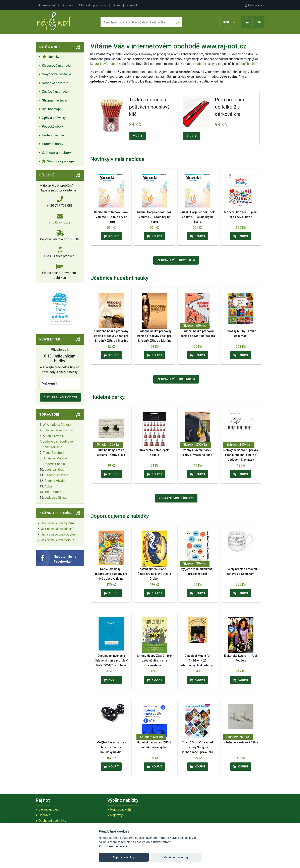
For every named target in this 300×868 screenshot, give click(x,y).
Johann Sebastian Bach (59, 430)
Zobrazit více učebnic (176, 379)
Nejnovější (117, 815)
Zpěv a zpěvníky (54, 118)
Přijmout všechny (124, 857)
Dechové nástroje (55, 83)
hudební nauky (205, 64)
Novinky (51, 57)
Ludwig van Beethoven (59, 442)
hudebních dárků (246, 64)
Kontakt (132, 5)
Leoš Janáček (54, 470)
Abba (48, 486)
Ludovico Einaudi (56, 498)
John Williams (53, 447)
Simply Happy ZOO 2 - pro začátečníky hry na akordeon (154, 661)
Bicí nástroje (51, 109)
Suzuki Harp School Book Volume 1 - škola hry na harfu (198, 217)
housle (114, 64)
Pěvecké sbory (53, 126)
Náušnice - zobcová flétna (241, 743)
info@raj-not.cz (60, 222)
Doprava (67, 5)
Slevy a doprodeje (58, 161)
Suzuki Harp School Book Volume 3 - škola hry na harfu (111, 217)
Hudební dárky (53, 144)
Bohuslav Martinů (55, 458)
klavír (104, 64)
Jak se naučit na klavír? (57, 529)
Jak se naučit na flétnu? (57, 540)
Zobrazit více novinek (176, 260)
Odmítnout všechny (176, 857)
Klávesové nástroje (56, 65)
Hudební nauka (53, 135)
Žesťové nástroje (55, 92)
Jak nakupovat (46, 5)
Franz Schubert (53, 453)
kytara (95, 64)
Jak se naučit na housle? (58, 534)
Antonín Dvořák (53, 436)
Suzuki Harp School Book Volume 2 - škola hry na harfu (154, 217)
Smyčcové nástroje (56, 74)
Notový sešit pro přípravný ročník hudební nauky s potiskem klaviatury (241, 455)
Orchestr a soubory (56, 153)
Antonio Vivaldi (55, 481)
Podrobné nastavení (113, 846)
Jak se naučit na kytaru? (58, 523)
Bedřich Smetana (56, 475)
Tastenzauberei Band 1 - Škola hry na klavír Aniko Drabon (154, 574)
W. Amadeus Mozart (57, 425)
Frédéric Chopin (54, 464)
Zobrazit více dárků (176, 498)
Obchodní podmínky (93, 5)
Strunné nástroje (54, 100)
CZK (229, 22)
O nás (117, 5)
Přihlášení (255, 5)
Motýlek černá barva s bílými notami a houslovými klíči (111, 747)
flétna (131, 64)
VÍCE (138, 136)
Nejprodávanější (121, 809)
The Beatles (53, 492)
